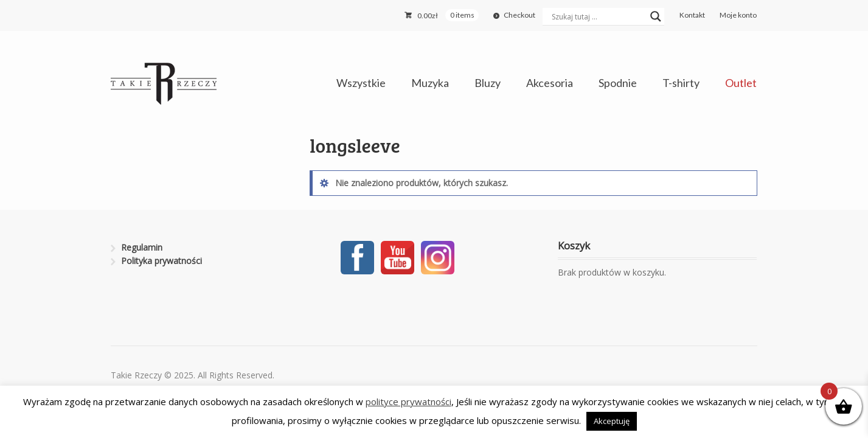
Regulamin (142, 247)
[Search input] (598, 16)
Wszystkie (361, 83)
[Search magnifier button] (656, 16)
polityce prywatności (408, 401)
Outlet (741, 83)
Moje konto (738, 15)
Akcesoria (550, 83)
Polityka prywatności (161, 261)
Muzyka (430, 83)
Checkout (519, 15)
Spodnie (618, 83)
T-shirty (681, 83)
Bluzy (488, 83)
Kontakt (692, 15)
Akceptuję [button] (612, 421)
